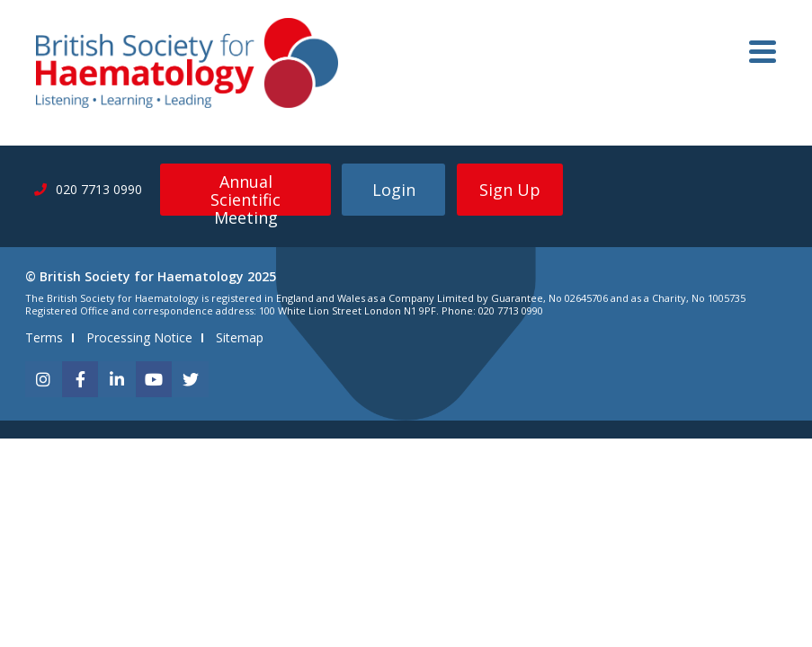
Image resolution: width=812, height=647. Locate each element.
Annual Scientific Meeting (245, 193)
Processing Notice (139, 337)
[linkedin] (117, 379)
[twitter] (191, 379)
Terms (44, 337)
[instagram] (43, 379)
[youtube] (154, 379)
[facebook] (80, 379)
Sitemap (240, 337)
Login (394, 190)
